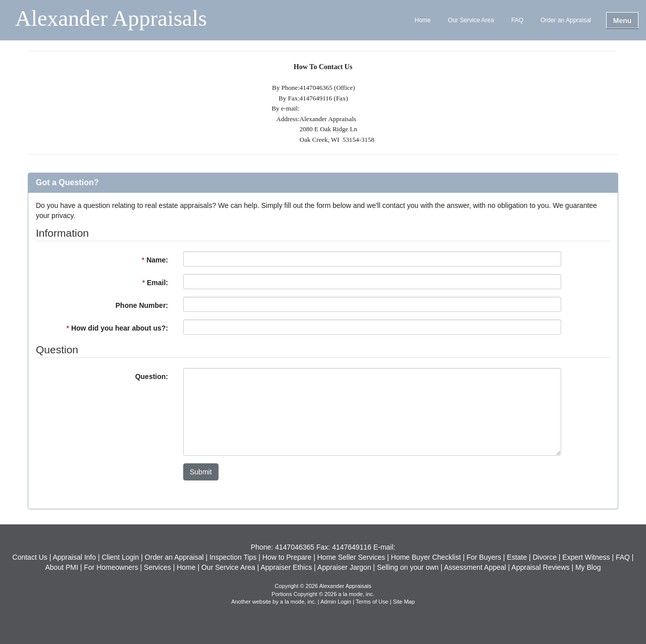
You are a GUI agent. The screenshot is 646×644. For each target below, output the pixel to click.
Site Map (403, 602)
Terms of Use (372, 602)
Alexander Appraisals (111, 19)
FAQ (517, 20)
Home (423, 20)
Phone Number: (142, 305)
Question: (152, 377)
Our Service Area (471, 20)
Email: (155, 283)
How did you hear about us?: (117, 328)
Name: (155, 260)
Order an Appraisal (566, 20)
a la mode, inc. (298, 602)
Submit (201, 472)
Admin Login (336, 602)
